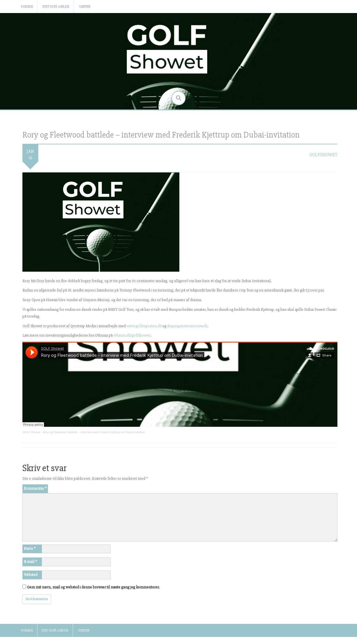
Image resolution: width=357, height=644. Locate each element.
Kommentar (35, 488)
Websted (31, 575)
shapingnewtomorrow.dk (187, 326)
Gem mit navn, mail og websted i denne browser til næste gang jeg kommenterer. (93, 587)
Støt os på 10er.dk (56, 7)
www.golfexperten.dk (144, 326)
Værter (85, 7)
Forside (27, 7)
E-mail (30, 562)
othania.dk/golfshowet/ (132, 335)
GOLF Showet (31, 432)
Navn (30, 549)
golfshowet (323, 155)
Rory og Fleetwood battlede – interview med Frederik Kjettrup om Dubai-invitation (94, 432)
